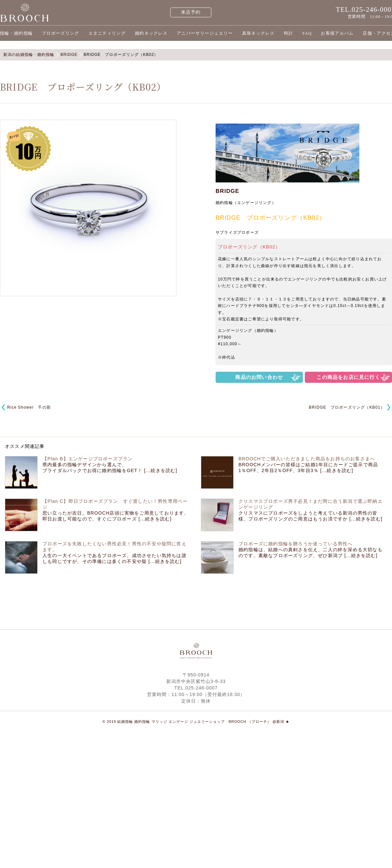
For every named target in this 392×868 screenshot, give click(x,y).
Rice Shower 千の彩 (29, 407)
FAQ (307, 33)
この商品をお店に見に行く (348, 377)
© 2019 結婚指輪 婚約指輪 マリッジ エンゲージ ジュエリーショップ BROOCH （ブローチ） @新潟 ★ (196, 722)
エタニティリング (107, 33)
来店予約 (191, 12)
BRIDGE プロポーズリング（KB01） (347, 407)
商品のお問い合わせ (259, 377)
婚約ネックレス (151, 33)
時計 (289, 33)
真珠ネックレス (258, 33)
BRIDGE (227, 191)
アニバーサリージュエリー (205, 33)
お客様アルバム (337, 33)
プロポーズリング (60, 33)
